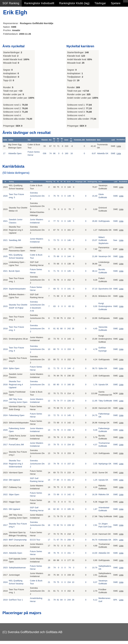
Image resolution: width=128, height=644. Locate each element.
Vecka (5, 140)
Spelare (116, 3)
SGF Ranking (11, 3)
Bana (99, 140)
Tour (29, 140)
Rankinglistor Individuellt (39, 3)
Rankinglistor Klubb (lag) (74, 3)
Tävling (11, 140)
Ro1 (50, 140)
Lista (119, 146)
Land (113, 140)
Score (66, 140)
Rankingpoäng (91, 140)
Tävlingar (100, 3)
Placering (45, 140)
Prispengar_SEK (79, 140)
